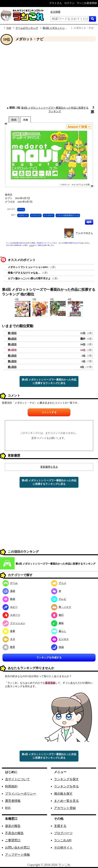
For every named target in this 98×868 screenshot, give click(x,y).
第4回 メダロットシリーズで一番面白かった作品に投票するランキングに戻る (49, 381)
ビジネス (60, 639)
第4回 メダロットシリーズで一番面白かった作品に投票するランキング (55, 564)
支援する (60, 826)
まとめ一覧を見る (66, 801)
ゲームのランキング (27, 28)
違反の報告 (13, 826)
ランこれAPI (63, 840)
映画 (9, 599)
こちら (31, 245)
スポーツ (11, 615)
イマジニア (36, 215)
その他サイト (63, 847)
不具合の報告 (14, 833)
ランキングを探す (66, 779)
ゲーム (21, 210)
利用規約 (11, 786)
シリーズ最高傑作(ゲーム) (68, 215)
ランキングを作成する (49, 658)
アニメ (59, 583)
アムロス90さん (84, 233)
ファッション (14, 623)
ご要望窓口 (13, 840)
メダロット (23, 215)
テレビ (59, 599)
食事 (9, 631)
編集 (89, 222)
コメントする (49, 412)
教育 (9, 647)
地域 (57, 647)
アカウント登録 (65, 808)
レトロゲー (49, 215)
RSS (8, 808)
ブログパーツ (63, 833)
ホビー (10, 607)
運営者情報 (13, 801)
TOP (9, 28)
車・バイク (61, 607)
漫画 (9, 591)
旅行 (57, 615)
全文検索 (55, 12)
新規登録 (50, 683)
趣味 (57, 623)
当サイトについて (17, 779)
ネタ (9, 639)
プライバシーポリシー (21, 794)
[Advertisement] (49, 74)
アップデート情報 (17, 855)
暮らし (59, 631)
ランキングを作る (66, 786)
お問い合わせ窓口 (17, 847)
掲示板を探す (63, 794)
